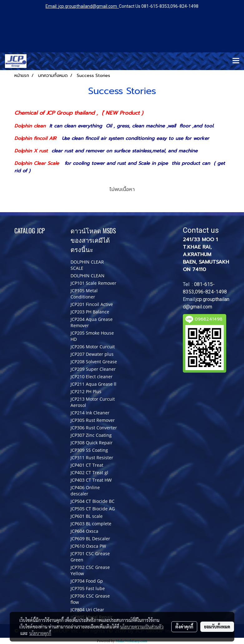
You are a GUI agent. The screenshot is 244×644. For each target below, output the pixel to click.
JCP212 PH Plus (86, 391)
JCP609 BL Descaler (90, 539)
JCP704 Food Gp (87, 581)
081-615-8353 (155, 6)
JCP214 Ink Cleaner (90, 413)
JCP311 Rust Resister (92, 458)
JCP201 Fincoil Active (92, 304)
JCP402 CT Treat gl (89, 472)
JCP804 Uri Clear (87, 610)
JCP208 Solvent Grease (94, 362)
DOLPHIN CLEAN (88, 276)
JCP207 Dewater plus (92, 354)
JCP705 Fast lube (88, 588)
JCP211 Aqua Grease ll (93, 384)
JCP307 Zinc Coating (91, 435)
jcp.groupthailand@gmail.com (88, 6)
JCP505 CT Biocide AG (93, 509)
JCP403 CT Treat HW (91, 480)
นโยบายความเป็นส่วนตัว (142, 627)
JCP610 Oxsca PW (88, 546)
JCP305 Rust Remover (93, 420)
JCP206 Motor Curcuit (93, 347)
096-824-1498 (184, 6)
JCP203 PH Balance (90, 312)
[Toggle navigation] (236, 61)
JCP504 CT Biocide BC (93, 501)
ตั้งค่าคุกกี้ (184, 627)
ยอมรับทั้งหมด (217, 627)
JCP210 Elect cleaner (92, 377)
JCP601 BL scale (87, 516)
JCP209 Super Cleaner (93, 369)
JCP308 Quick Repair (92, 443)
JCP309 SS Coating (89, 450)
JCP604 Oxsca (84, 531)
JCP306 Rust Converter (94, 428)
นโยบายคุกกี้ (40, 633)
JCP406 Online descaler (85, 491)
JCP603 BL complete (91, 524)
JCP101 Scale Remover (93, 283)
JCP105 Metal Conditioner (84, 294)
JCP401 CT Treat (87, 465)
